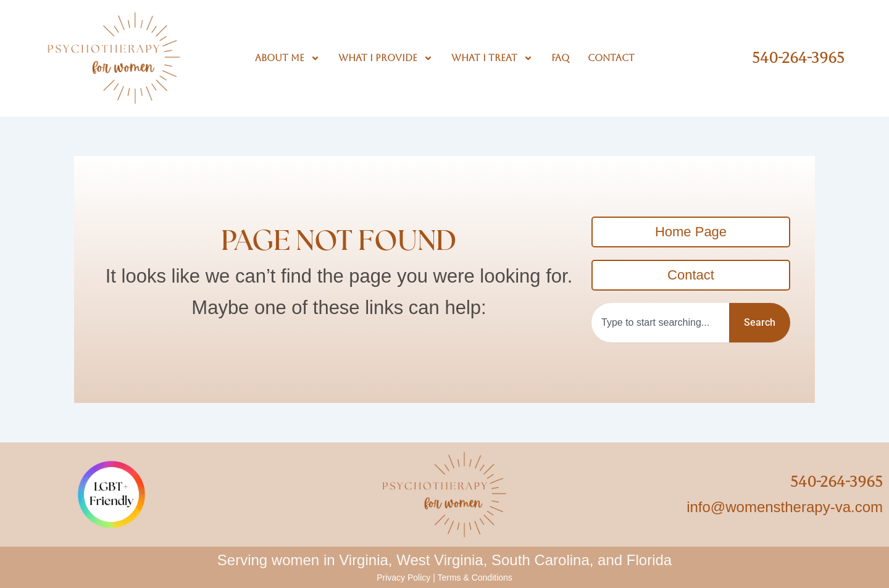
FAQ (560, 58)
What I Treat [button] (492, 58)
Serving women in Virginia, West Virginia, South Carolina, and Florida (444, 560)
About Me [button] (287, 58)
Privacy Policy (403, 578)
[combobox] (660, 323)
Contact (611, 58)
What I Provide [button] (386, 58)
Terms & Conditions (474, 578)
